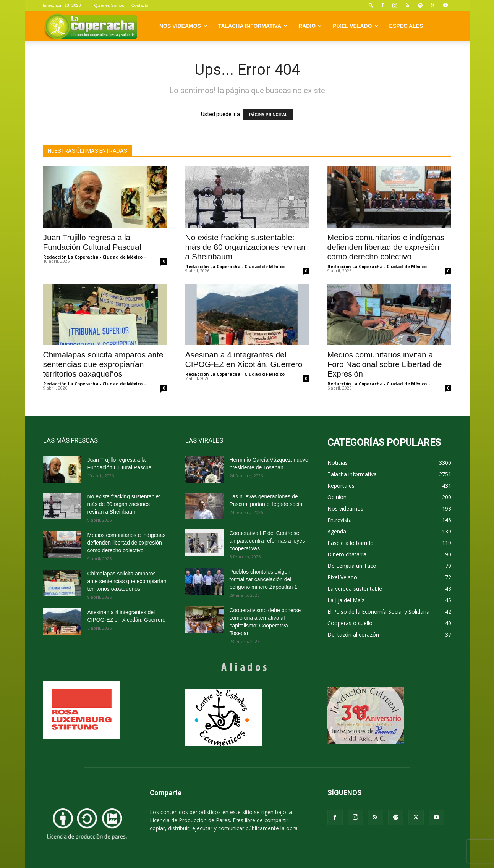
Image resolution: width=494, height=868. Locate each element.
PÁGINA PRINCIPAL (268, 115)
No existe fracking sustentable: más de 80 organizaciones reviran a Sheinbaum (245, 247)
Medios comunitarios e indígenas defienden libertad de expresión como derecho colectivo (386, 247)
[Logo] (91, 26)
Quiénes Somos (109, 5)
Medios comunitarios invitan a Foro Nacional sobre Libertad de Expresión (385, 364)
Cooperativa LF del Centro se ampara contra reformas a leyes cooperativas (267, 541)
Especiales (406, 26)
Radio (310, 26)
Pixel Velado (355, 26)
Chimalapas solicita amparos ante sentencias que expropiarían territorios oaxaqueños (103, 364)
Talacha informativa (253, 26)
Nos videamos (183, 26)
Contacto (140, 5)
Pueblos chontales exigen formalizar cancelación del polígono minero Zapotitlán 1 (263, 579)
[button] (371, 5)
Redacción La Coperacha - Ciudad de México (93, 257)
